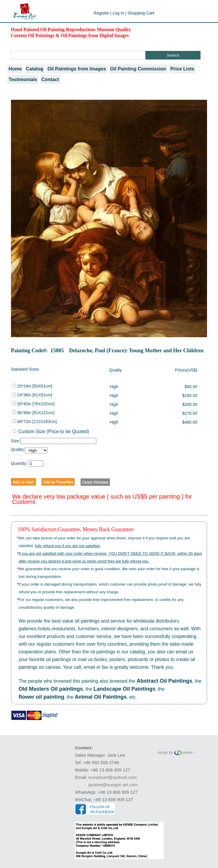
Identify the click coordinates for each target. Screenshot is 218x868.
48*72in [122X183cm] (35, 422)
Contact (50, 79)
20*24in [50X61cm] (32, 386)
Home (15, 69)
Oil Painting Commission (138, 69)
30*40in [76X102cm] (33, 404)
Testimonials (23, 79)
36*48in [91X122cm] (33, 413)
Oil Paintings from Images (77, 69)
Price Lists (182, 69)
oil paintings (87, 621)
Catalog (35, 69)
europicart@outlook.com (113, 777)
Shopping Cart (141, 13)
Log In (118, 13)
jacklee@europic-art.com (113, 785)
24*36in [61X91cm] (32, 395)
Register (101, 13)
